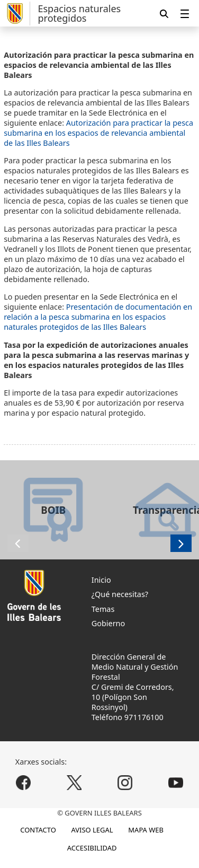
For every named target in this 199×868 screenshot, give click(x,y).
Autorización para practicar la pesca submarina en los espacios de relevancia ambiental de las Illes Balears (98, 133)
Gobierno (108, 623)
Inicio (101, 580)
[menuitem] (185, 14)
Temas (103, 609)
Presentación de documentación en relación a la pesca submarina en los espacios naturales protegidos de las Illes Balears (98, 317)
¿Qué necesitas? (120, 594)
